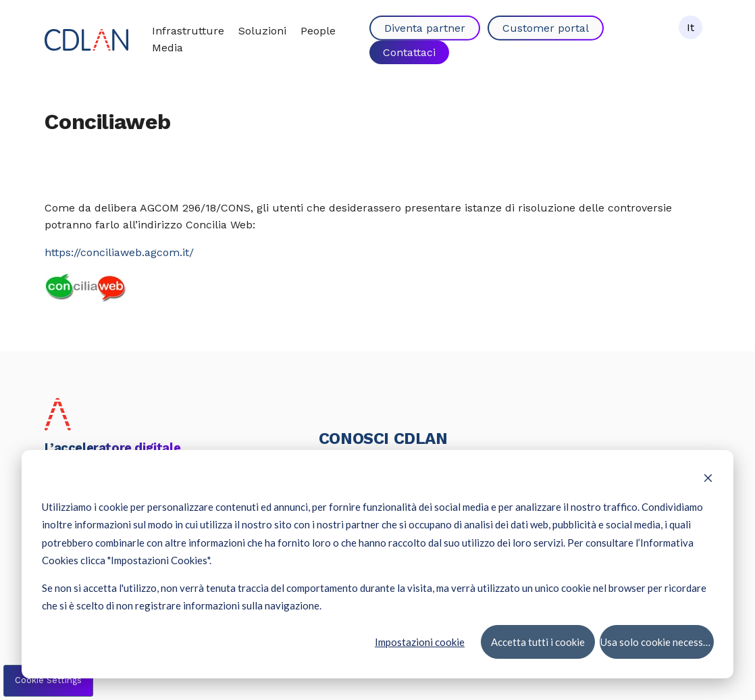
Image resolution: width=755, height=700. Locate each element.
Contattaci (409, 52)
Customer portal (546, 28)
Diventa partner (425, 28)
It (691, 27)
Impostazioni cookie (420, 641)
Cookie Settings (48, 680)
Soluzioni (262, 31)
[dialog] (377, 564)
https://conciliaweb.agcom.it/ (119, 252)
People (318, 31)
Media (167, 48)
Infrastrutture (188, 31)
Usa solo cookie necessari (657, 641)
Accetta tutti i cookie (537, 641)
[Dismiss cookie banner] (708, 479)
